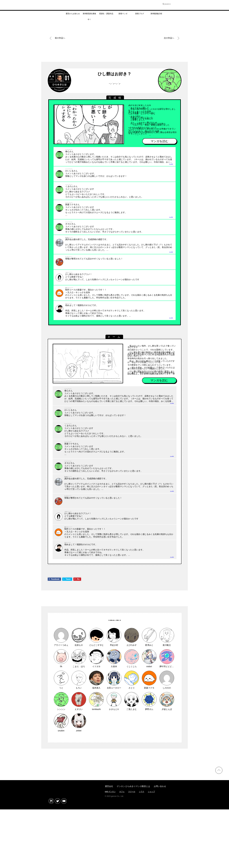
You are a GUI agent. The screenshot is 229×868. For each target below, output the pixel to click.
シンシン (115, 85)
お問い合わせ (160, 846)
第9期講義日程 (156, 15)
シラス (142, 851)
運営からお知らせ (73, 15)
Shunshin (70, 253)
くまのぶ (70, 293)
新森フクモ (71, 308)
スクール (132, 851)
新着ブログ (140, 15)
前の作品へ (60, 38)
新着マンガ (123, 15)
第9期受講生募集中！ (89, 16)
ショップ (151, 851)
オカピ (69, 326)
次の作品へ (169, 38)
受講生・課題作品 (106, 15)
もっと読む (167, 168)
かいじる (70, 277)
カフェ (122, 851)
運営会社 (109, 846)
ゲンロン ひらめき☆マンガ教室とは (133, 846)
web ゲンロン (110, 851)
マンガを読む (159, 142)
